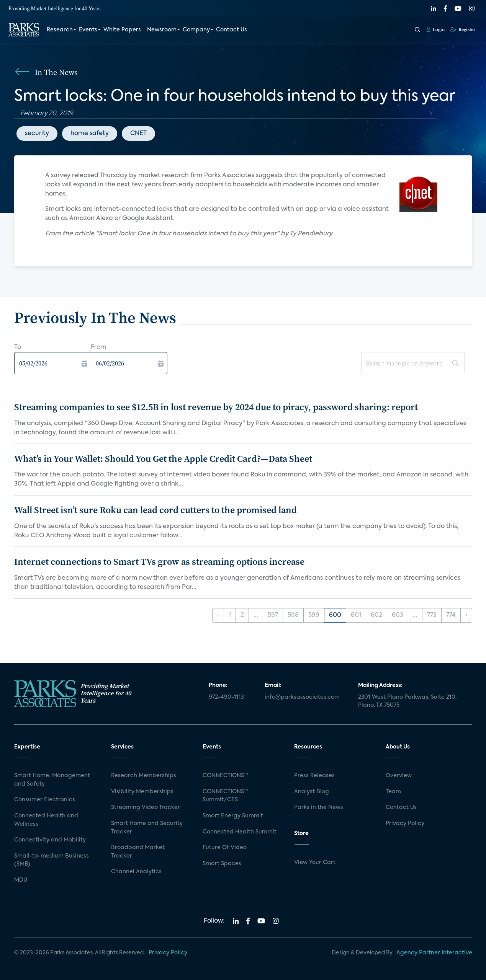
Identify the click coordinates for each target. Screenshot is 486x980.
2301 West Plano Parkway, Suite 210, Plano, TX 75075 (407, 701)
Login (436, 29)
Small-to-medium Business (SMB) (52, 860)
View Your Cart (315, 863)
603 (398, 615)
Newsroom (162, 30)
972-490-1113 (226, 697)
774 (451, 615)
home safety (90, 134)
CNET (138, 134)
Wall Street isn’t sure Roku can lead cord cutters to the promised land (155, 510)
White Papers (122, 30)
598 (293, 615)
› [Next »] (466, 615)
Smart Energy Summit (233, 816)
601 (356, 615)
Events (88, 30)
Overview (399, 776)
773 (432, 615)
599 (314, 615)
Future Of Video (225, 848)
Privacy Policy (405, 823)
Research (60, 30)
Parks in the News (319, 807)
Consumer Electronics (45, 800)
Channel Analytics (136, 872)
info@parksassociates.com (302, 697)
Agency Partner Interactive (434, 953)
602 (376, 615)
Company (196, 30)
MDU (21, 880)
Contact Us (232, 30)
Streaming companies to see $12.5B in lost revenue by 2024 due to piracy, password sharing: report (216, 407)
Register (463, 29)
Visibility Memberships (142, 792)
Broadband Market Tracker (138, 852)
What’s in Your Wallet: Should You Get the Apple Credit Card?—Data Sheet (163, 459)
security (37, 134)
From (99, 347)
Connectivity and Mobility (50, 840)
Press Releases (314, 776)
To (18, 347)
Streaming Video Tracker (146, 807)
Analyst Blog (312, 792)
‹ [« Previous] (218, 615)
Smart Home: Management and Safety (52, 780)
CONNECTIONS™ (226, 776)
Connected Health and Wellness (46, 820)
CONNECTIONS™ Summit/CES (226, 796)
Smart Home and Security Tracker (147, 828)
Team (393, 792)
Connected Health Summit (240, 832)
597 (273, 615)
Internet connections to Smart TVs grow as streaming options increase (159, 562)
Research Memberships (144, 776)
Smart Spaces (222, 864)
